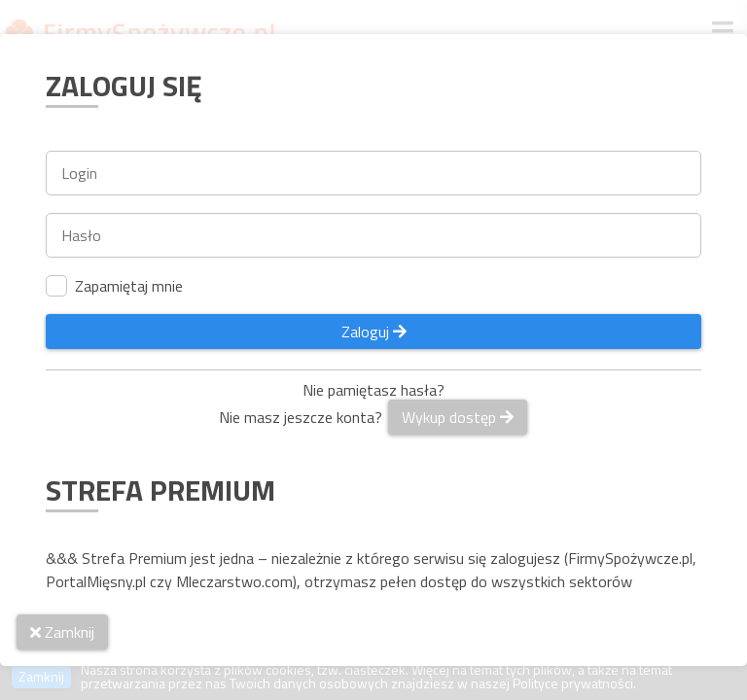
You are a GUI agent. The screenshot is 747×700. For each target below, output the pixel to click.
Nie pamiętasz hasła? (373, 390)
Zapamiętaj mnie (114, 286)
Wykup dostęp (458, 417)
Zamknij (62, 632)
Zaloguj (374, 332)
